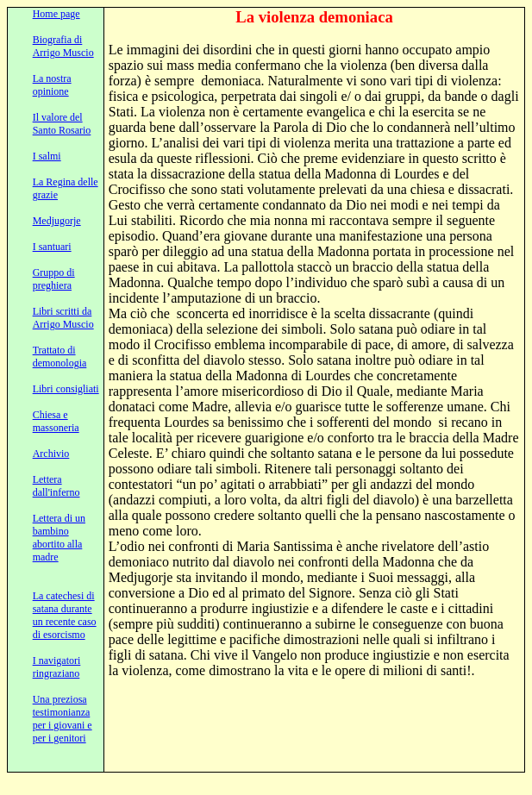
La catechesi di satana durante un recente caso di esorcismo (65, 615)
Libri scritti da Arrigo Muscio (63, 318)
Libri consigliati (66, 389)
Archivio (51, 454)
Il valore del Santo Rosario (62, 124)
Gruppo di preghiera (54, 279)
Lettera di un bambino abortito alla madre (59, 538)
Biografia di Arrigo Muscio (63, 46)
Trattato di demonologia (60, 357)
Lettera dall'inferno (56, 486)
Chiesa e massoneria (56, 421)
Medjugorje (57, 221)
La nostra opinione (52, 85)
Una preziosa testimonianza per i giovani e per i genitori (63, 719)
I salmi (47, 156)
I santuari (52, 247)
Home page (56, 14)
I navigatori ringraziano (57, 667)
